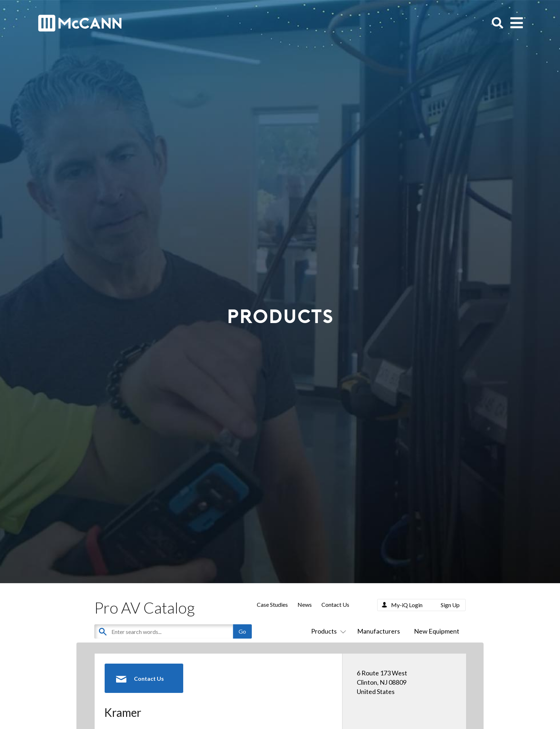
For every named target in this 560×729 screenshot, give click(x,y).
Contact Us (335, 604)
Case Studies (272, 604)
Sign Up (450, 605)
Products (327, 631)
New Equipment (437, 631)
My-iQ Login (407, 605)
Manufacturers (379, 631)
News (305, 604)
